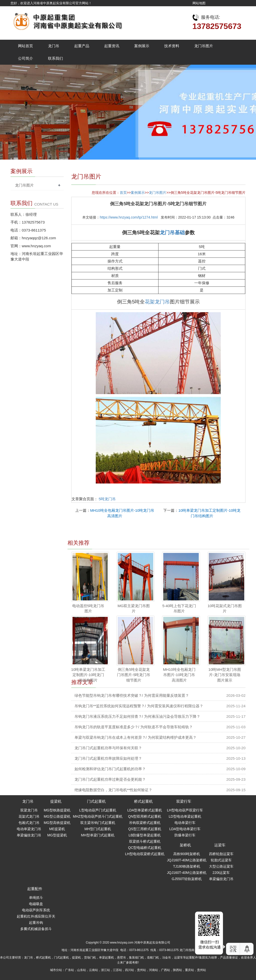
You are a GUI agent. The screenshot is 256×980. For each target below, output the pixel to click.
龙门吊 (54, 46)
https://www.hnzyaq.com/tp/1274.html (129, 217)
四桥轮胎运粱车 (221, 854)
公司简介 (25, 58)
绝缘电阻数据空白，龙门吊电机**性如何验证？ (113, 790)
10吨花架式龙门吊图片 (225, 608)
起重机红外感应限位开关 (36, 916)
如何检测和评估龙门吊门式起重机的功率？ (110, 769)
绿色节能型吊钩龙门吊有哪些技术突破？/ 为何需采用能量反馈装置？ (132, 695)
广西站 (165, 970)
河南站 (153, 970)
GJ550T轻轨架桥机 (187, 879)
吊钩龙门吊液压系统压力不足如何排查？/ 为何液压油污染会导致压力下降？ (137, 716)
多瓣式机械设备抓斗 (36, 929)
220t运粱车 (221, 873)
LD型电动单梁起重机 (185, 816)
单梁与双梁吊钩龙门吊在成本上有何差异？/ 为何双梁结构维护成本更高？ (135, 737)
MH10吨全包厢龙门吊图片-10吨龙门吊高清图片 (179, 675)
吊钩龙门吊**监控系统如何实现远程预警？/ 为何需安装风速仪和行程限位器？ (139, 706)
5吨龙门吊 (107, 499)
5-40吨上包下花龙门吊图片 (179, 608)
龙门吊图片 (204, 46)
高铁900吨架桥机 (187, 854)
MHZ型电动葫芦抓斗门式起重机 (98, 816)
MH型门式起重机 (98, 829)
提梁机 (56, 801)
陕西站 (177, 970)
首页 (123, 193)
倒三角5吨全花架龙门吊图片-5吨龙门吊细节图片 (134, 675)
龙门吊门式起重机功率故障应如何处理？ (108, 758)
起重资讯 (112, 46)
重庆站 (189, 970)
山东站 (81, 970)
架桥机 (185, 845)
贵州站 (141, 970)
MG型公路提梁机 (57, 816)
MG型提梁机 (57, 835)
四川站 (129, 970)
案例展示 (142, 46)
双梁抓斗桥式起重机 (145, 841)
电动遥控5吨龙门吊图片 (88, 608)
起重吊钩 (36, 923)
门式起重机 (96, 801)
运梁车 (220, 845)
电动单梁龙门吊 (29, 829)
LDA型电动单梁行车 (185, 829)
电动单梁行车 (185, 823)
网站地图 (199, 3)
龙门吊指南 (187, 950)
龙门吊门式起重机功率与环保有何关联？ (108, 748)
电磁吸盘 (36, 904)
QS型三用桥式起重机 (145, 829)
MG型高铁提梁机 (57, 823)
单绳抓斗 (36, 898)
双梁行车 (184, 801)
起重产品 (82, 46)
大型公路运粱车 (221, 866)
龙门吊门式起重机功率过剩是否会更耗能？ (110, 779)
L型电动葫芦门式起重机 (98, 810)
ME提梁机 (57, 829)
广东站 (69, 970)
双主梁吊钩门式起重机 (98, 823)
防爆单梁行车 (185, 835)
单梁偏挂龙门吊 (29, 835)
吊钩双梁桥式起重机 (145, 823)
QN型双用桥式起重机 (145, 816)
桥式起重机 (143, 801)
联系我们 (55, 58)
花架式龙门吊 (29, 816)
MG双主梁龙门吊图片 (134, 608)
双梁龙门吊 (29, 810)
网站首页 (25, 46)
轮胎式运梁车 (221, 860)
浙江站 (105, 970)
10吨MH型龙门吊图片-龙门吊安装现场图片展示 (225, 675)
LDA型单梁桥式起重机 (145, 810)
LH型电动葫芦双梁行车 (185, 810)
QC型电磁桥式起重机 (145, 848)
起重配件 (35, 889)
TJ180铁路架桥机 (187, 866)
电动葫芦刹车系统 (36, 910)
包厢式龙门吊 (29, 823)
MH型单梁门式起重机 (98, 835)
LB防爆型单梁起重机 (145, 835)
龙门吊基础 (172, 233)
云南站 (93, 970)
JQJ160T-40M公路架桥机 (187, 860)
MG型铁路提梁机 (57, 810)
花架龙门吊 (157, 302)
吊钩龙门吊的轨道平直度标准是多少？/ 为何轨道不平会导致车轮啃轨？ (134, 727)
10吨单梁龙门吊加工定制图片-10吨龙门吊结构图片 (88, 675)
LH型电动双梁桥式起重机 (145, 854)
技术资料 (172, 46)
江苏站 (117, 970)
